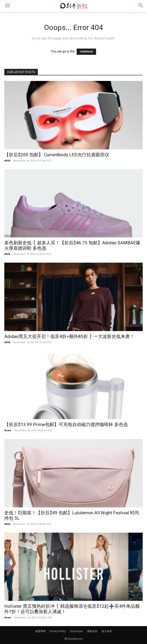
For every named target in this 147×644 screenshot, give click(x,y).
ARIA (7, 160)
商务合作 (92, 631)
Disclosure (77, 631)
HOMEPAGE (86, 52)
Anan (8, 430)
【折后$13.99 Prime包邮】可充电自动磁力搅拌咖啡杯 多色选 (66, 425)
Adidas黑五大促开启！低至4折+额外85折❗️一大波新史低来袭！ (69, 336)
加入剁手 (107, 631)
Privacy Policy (58, 631)
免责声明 (40, 631)
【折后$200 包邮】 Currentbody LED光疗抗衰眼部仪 (57, 155)
